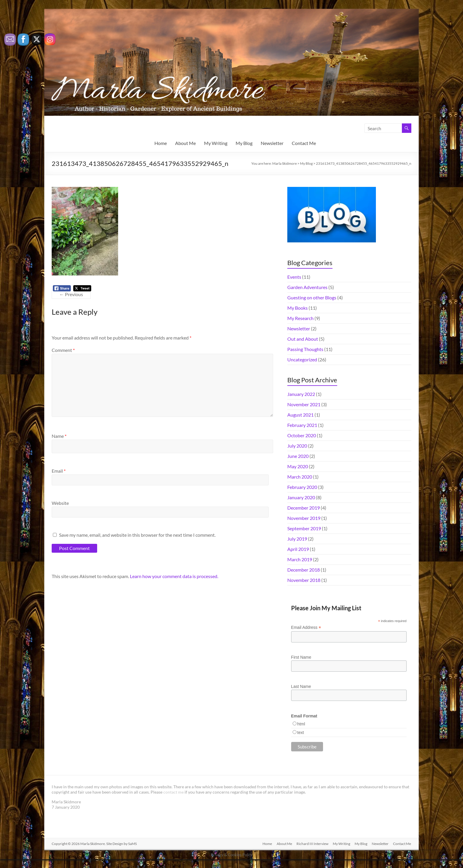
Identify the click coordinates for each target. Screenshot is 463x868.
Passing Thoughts (305, 349)
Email (59, 471)
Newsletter (272, 143)
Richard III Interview (312, 844)
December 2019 (304, 508)
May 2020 (298, 466)
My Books (297, 308)
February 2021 (302, 425)
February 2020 (302, 487)
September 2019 (304, 528)
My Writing (216, 143)
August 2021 (300, 415)
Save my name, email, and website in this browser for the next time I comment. (137, 535)
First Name (301, 657)
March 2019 (300, 559)
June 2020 (298, 456)
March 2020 (300, 477)
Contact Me (304, 143)
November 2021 (304, 404)
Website (60, 503)
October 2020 (302, 435)
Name (59, 436)
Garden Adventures (307, 287)
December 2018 (304, 570)
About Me (185, 143)
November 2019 (304, 518)
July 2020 (297, 446)
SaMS (132, 844)
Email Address (306, 628)
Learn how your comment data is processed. (174, 576)
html (301, 724)
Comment (63, 350)
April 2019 (298, 549)
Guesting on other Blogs (312, 297)
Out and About (303, 339)
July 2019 (297, 539)
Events (294, 277)
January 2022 (301, 394)
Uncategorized (302, 359)
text (301, 732)
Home (161, 143)
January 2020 (301, 497)
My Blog (244, 143)
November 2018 (304, 580)
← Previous (71, 294)
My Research (300, 318)
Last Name (301, 686)
